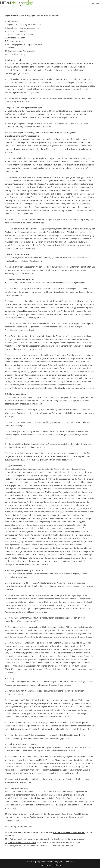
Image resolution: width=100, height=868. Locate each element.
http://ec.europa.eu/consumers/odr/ (69, 832)
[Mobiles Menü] (96, 4)
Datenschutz (69, 862)
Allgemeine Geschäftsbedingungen (50, 862)
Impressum (30, 862)
